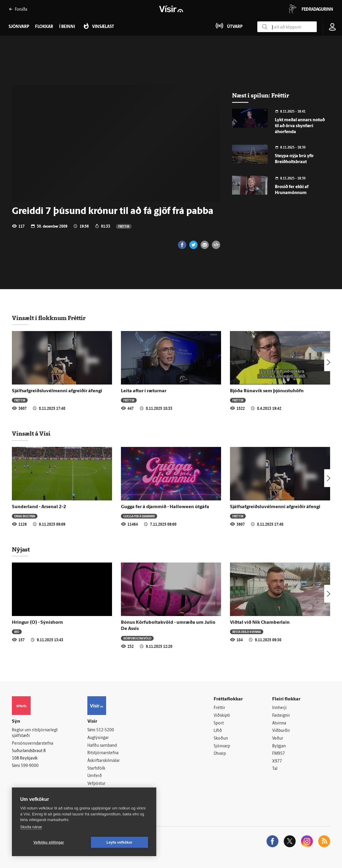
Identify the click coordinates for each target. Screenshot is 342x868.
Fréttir (124, 226)
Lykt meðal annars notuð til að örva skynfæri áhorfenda (300, 126)
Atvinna (279, 723)
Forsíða (18, 9)
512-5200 (105, 730)
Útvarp (220, 754)
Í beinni (67, 27)
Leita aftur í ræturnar (144, 391)
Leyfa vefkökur (119, 842)
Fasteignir (281, 716)
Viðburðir (281, 731)
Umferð (95, 776)
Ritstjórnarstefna (103, 753)
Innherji (279, 708)
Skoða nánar (31, 827)
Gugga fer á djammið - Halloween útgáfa (165, 507)
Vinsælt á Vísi (31, 434)
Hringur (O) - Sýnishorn (37, 623)
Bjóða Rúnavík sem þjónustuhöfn (267, 391)
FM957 (279, 754)
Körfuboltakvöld (137, 638)
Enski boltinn (25, 516)
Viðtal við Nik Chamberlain (260, 623)
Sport (219, 723)
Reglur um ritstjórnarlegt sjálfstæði (35, 733)
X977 (277, 761)
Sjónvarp (222, 746)
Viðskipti (222, 716)
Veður (278, 739)
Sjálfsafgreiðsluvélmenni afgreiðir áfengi (57, 391)
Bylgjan (279, 746)
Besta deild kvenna (247, 632)
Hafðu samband (102, 746)
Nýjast (21, 549)
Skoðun (221, 739)
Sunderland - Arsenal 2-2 (39, 507)
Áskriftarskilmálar (104, 761)
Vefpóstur (96, 784)
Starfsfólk (96, 769)
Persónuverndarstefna (33, 744)
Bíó (17, 632)
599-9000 (30, 766)
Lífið (218, 731)
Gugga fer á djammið (139, 516)
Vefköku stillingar (49, 842)
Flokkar (44, 27)
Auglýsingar (98, 738)
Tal (275, 769)
